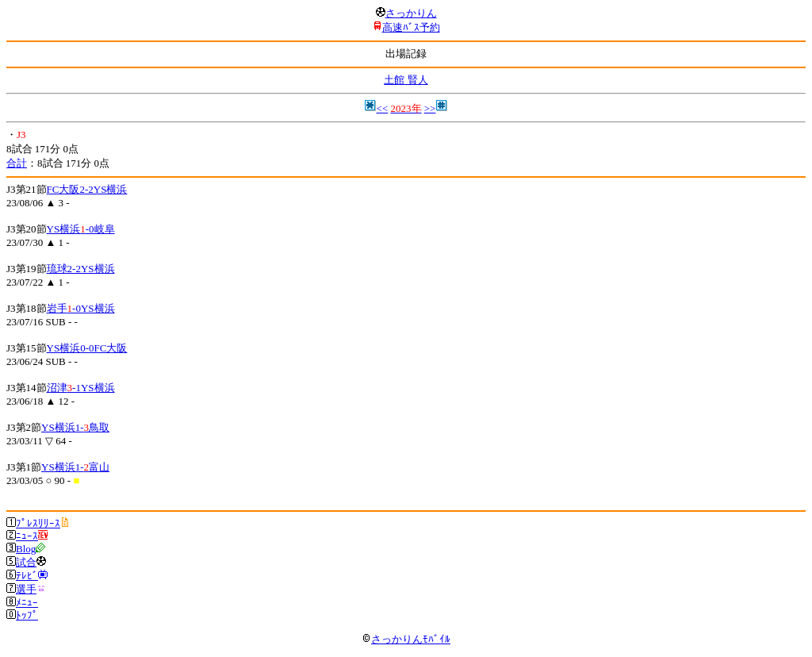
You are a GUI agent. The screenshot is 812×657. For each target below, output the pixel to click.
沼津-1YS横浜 (81, 388)
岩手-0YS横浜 (81, 308)
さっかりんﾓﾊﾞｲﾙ (406, 639)
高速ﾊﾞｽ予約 (411, 27)
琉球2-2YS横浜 (81, 269)
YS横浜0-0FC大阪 (87, 348)
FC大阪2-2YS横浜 (87, 189)
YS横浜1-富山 (75, 467)
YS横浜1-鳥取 (75, 427)
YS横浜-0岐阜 (81, 229)
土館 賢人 (406, 80)
